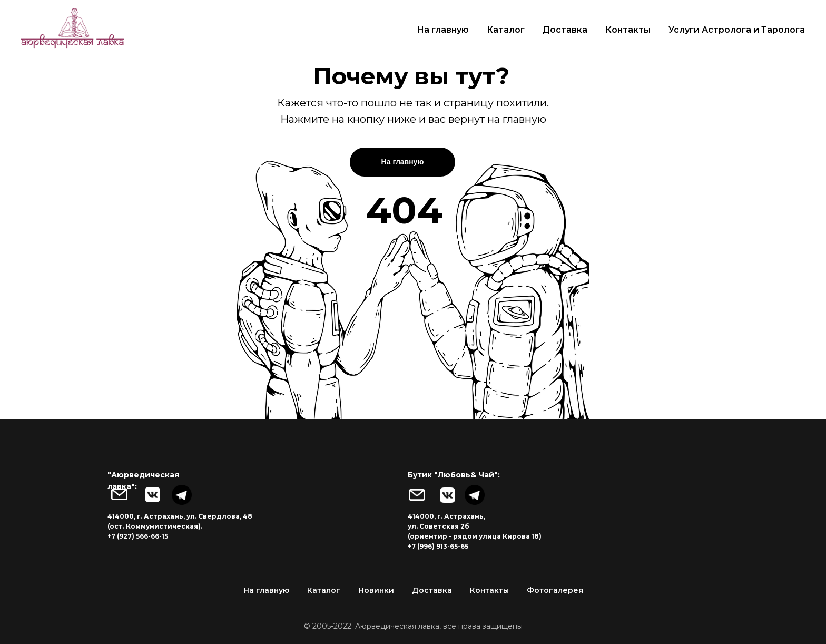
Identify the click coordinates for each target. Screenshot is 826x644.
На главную (443, 30)
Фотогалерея (555, 590)
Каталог (506, 30)
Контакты (628, 30)
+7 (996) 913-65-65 (438, 546)
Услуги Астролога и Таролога (737, 30)
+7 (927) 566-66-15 (138, 536)
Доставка (565, 30)
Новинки (376, 590)
